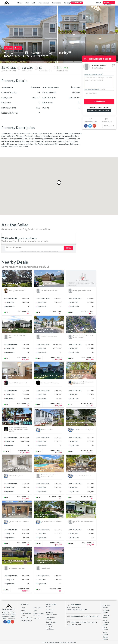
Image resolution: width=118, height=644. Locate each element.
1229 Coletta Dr (12, 515)
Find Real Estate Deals (26, 614)
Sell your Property (27, 618)
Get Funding (37, 608)
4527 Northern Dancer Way (82, 283)
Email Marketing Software (51, 623)
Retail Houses (105, 633)
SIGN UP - (109, 2)
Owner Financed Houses (106, 622)
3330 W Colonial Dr (14, 422)
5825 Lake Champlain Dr (16, 468)
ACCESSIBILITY (72, 643)
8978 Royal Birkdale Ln (15, 561)
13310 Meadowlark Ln (47, 283)
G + (12, 622)
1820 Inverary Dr (77, 515)
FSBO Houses (105, 628)
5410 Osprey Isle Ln (46, 329)
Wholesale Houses (106, 611)
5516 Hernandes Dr (14, 375)
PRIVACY (65, 643)
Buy (27, 3)
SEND (68, 248)
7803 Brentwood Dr (46, 422)
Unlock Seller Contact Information (99, 110)
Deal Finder (50, 610)
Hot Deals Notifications (50, 628)
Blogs (35, 611)
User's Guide (38, 616)
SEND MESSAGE (99, 102)
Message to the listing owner (94, 74)
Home (20, 3)
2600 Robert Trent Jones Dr (50, 468)
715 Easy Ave (75, 468)
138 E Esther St (76, 375)
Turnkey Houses (105, 638)
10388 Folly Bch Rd (15, 56)
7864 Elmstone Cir (77, 422)
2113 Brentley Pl (12, 329)
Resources (57, 3)
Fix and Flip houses (106, 616)
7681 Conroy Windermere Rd (83, 329)
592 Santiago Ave (45, 515)
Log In (99, 2)
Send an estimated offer (95, 89)
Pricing (67, 3)
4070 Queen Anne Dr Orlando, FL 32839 (56, 375)
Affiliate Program (39, 613)
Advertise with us (27, 621)
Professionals (44, 3)
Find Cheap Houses (106, 606)
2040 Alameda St (12, 283)
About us (36, 619)
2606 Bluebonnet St (46, 561)
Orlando (32, 56)
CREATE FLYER (109, 126)
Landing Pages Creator (51, 618)
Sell (33, 3)
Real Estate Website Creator (51, 614)
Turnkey (18, 48)
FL (39, 56)
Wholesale (8, 48)
